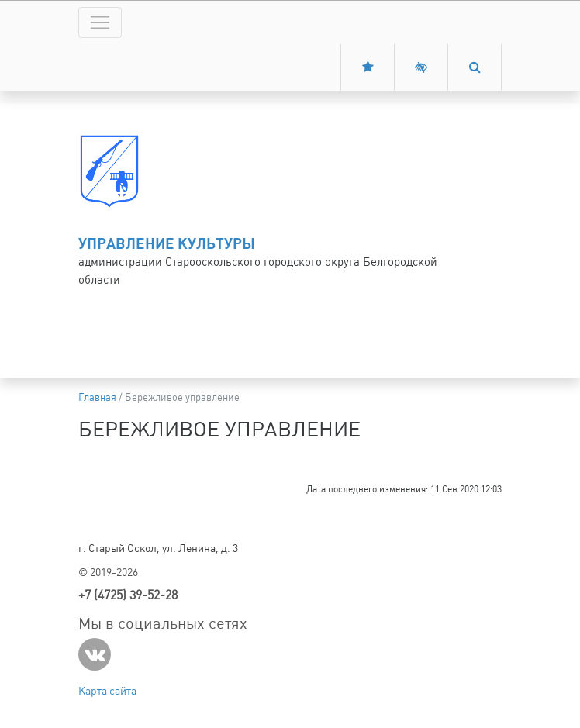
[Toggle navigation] (100, 22)
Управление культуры (167, 243)
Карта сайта (107, 691)
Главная (97, 397)
